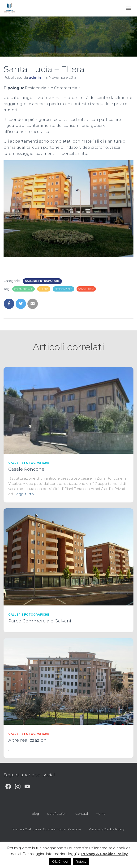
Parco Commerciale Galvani (40, 621)
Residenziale (63, 289)
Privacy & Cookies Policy (105, 854)
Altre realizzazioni (28, 740)
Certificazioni (57, 814)
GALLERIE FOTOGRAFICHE (42, 281)
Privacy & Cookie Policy (107, 829)
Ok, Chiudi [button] (60, 861)
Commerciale (24, 289)
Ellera (44, 289)
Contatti (82, 814)
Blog (35, 814)
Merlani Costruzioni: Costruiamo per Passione (47, 829)
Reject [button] (81, 861)
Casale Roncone (26, 469)
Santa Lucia (86, 289)
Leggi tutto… (25, 494)
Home (101, 814)
